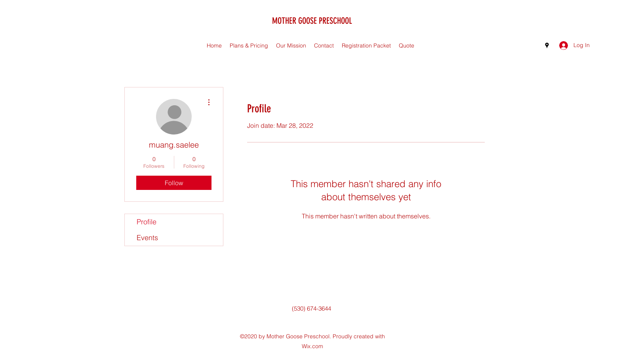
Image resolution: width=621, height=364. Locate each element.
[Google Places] (547, 45)
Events (147, 238)
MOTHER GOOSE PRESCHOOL (312, 21)
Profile (147, 222)
